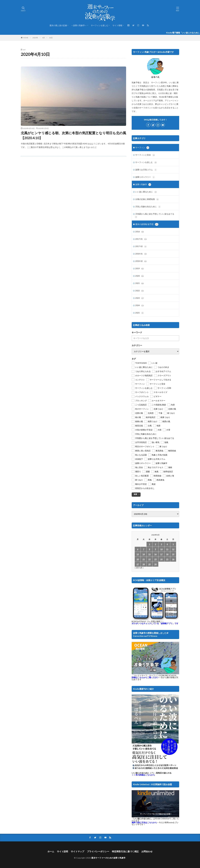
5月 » (141, 568)
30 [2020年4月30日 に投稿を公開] (155, 564)
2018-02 (141, 261)
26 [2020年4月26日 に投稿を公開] (173, 559)
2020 (140, 276)
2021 (140, 283)
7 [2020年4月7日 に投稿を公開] (144, 549)
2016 (140, 232)
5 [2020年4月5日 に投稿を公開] (173, 544)
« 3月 (137, 568)
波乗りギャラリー (145, 177)
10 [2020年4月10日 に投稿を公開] (161, 549)
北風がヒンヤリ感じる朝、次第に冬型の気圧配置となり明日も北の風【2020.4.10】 (73, 135)
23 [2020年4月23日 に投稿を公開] (155, 559)
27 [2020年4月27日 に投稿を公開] (138, 564)
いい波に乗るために (146, 192)
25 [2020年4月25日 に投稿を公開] (167, 559)
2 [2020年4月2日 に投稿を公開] (155, 544)
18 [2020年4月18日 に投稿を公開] (167, 554)
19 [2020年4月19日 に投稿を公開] (173, 554)
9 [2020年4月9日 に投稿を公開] (155, 549)
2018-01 (141, 254)
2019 (140, 269)
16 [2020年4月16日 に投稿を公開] (155, 554)
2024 (140, 306)
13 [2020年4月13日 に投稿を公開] (138, 554)
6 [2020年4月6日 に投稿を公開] (138, 549)
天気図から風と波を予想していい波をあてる (154, 216)
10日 (51, 38)
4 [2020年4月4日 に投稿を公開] (167, 544)
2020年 (35, 38)
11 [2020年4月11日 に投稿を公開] (167, 549)
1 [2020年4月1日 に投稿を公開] (149, 544)
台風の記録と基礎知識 (147, 199)
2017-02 (141, 247)
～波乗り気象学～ (79, 25)
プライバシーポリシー (98, 851)
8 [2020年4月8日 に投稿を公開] (149, 549)
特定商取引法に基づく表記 (125, 851)
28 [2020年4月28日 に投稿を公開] (144, 564)
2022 (140, 291)
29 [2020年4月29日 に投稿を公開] (149, 564)
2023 (140, 298)
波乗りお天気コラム (146, 170)
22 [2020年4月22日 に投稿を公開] (149, 559)
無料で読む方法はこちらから (144, 822)
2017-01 (141, 239)
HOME (26, 38)
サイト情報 (117, 25)
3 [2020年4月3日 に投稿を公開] (161, 544)
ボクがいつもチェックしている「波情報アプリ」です (155, 623)
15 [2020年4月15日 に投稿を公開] (149, 554)
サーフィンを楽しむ (100, 25)
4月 (44, 38)
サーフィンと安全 (145, 155)
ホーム (51, 851)
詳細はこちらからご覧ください (145, 677)
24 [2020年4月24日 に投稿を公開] (161, 559)
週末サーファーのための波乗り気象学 (108, 858)
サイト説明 (62, 851)
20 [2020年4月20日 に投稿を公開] (138, 559)
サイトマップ (77, 851)
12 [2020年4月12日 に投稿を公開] (173, 549)
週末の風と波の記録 (58, 25)
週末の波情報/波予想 (147, 224)
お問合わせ (147, 851)
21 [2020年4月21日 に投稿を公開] (144, 559)
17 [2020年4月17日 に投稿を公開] (161, 554)
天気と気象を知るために (148, 207)
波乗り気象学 (143, 185)
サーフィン (142, 148)
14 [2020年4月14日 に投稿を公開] (144, 554)
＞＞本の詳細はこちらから (143, 775)
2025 (140, 313)
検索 (135, 494)
